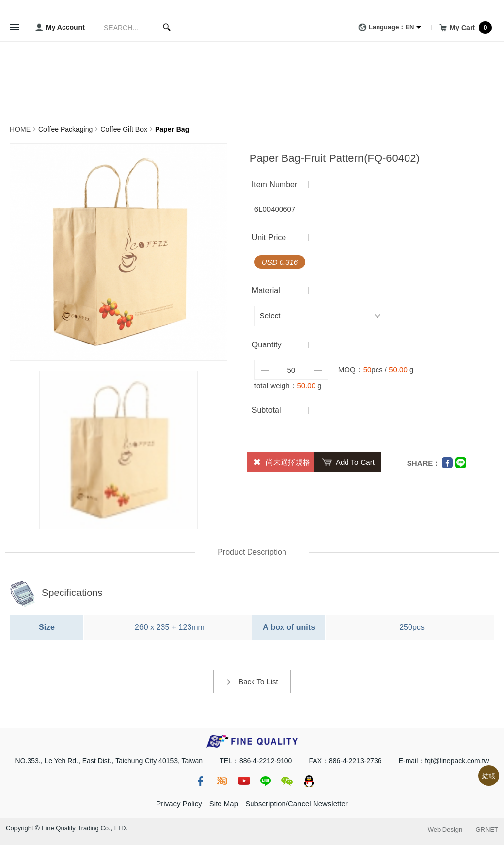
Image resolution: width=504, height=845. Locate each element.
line (265, 781)
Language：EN (384, 28)
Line (461, 463)
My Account (58, 28)
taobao (222, 781)
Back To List (258, 681)
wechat (287, 781)
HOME (20, 129)
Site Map (224, 803)
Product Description (252, 552)
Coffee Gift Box (124, 129)
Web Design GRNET (463, 829)
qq (309, 781)
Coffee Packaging (65, 129)
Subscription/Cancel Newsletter (296, 803)
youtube (244, 781)
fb (200, 781)
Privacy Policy (179, 803)
